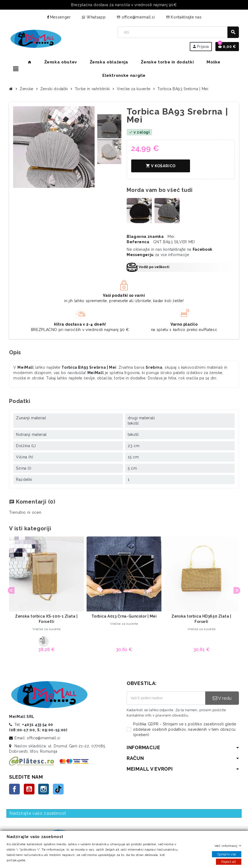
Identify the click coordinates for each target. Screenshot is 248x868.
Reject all (229, 862)
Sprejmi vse (227, 854)
